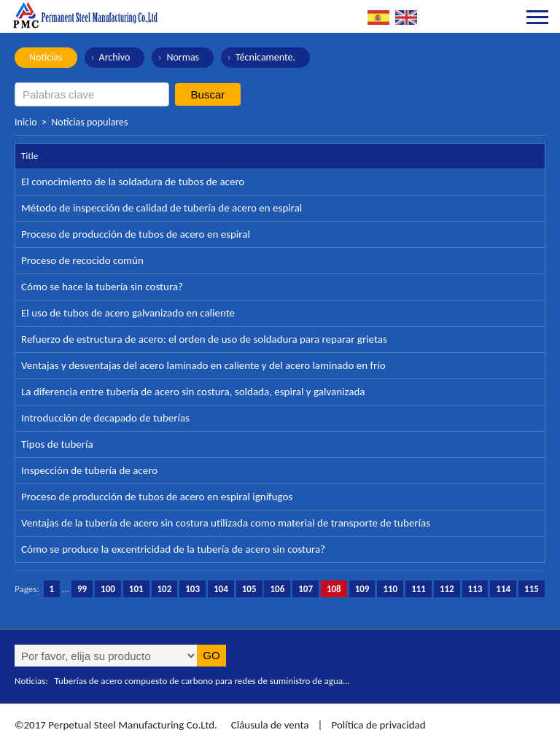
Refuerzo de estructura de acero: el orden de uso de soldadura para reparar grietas (204, 339)
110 (390, 589)
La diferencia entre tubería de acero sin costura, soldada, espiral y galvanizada (193, 392)
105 (249, 589)
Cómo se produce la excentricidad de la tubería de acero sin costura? (173, 549)
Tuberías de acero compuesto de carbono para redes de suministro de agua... (202, 681)
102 (165, 589)
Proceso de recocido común (82, 260)
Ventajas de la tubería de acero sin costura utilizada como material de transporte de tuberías (226, 523)
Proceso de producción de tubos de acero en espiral (136, 234)
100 (108, 589)
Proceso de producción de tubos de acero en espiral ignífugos (157, 497)
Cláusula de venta (268, 725)
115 (532, 589)
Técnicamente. (265, 57)
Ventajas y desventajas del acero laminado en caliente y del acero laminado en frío (203, 365)
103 (192, 589)
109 (362, 589)
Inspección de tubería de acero (89, 470)
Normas (183, 57)
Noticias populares (89, 122)
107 (306, 589)
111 (419, 589)
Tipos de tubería (57, 444)
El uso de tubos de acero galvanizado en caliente (128, 313)
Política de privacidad (378, 725)
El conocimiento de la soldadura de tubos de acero (133, 182)
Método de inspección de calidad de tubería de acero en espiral (162, 208)
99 (82, 589)
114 (503, 589)
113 (475, 589)
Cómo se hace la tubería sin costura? (102, 287)
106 (277, 589)
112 (447, 589)
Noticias (46, 57)
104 (221, 589)
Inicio (26, 122)
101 (136, 589)
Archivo (115, 57)
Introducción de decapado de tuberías (105, 418)
